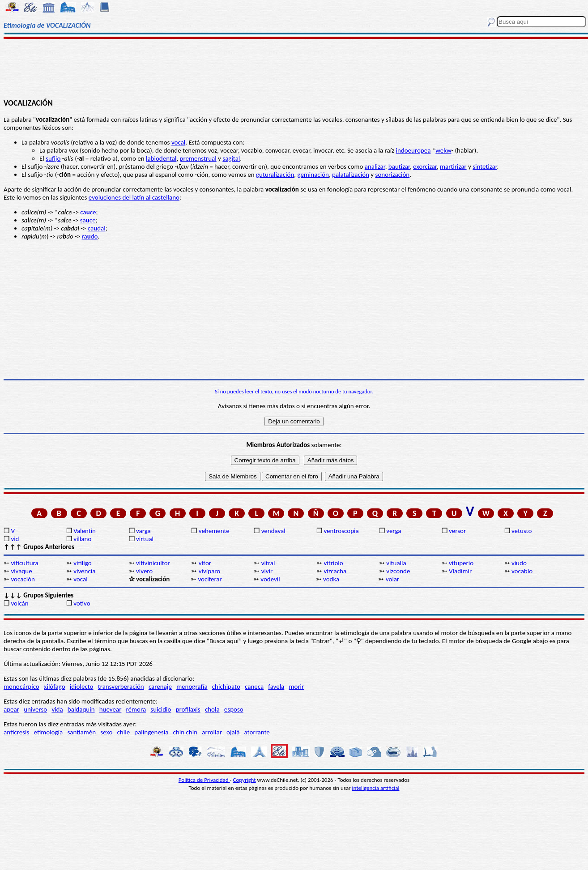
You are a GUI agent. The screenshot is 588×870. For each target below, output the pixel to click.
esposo (234, 709)
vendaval (273, 531)
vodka (331, 579)
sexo (106, 732)
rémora (136, 709)
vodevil (270, 579)
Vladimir (460, 571)
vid (15, 539)
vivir (267, 571)
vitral (268, 563)
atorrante (257, 732)
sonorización (393, 175)
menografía (192, 687)
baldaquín (81, 709)
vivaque (21, 571)
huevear (111, 709)
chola (212, 709)
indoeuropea (413, 150)
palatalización (351, 175)
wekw (443, 150)
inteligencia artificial (376, 788)
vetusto (522, 531)
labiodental (161, 158)
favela (276, 687)
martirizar (453, 166)
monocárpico (21, 687)
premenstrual (198, 158)
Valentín (85, 531)
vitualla (396, 563)
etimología (49, 732)
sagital (231, 158)
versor (457, 531)
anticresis (16, 732)
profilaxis (188, 709)
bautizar (399, 166)
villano (82, 539)
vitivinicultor (153, 563)
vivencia (84, 571)
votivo (82, 603)
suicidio (161, 709)
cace (88, 212)
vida (57, 709)
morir (296, 687)
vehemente (214, 531)
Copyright (245, 780)
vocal (178, 142)
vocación (23, 579)
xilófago (55, 687)
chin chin (185, 732)
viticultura (24, 563)
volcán (19, 603)
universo (35, 709)
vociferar (210, 579)
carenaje (160, 687)
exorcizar (425, 166)
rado (90, 236)
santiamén (81, 732)
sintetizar (485, 166)
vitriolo (333, 563)
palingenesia (151, 732)
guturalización (275, 175)
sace (88, 220)
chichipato (226, 687)
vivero (144, 571)
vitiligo (82, 563)
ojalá (234, 732)
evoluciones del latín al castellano (134, 197)
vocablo (522, 571)
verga (394, 531)
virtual (145, 539)
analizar (375, 166)
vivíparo (209, 571)
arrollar (212, 732)
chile (124, 732)
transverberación (121, 687)
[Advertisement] (294, 68)
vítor (205, 563)
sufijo (53, 158)
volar (392, 579)
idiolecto (82, 687)
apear (11, 709)
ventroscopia (341, 531)
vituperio (461, 563)
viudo (519, 563)
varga (143, 531)
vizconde (398, 571)
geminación (313, 175)
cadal (97, 228)
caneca (254, 687)
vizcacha (335, 571)
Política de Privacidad (204, 780)
